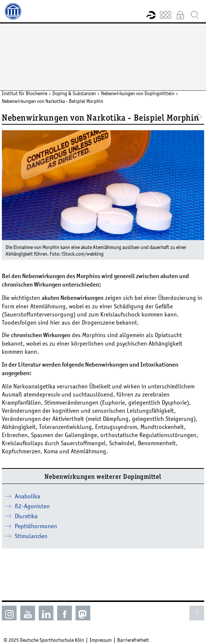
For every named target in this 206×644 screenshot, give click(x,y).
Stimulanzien (31, 536)
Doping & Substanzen (74, 93)
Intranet (180, 15)
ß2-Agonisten (32, 506)
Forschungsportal (151, 15)
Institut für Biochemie (25, 93)
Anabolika (27, 496)
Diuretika (26, 516)
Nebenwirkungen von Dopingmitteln (138, 93)
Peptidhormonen (36, 526)
